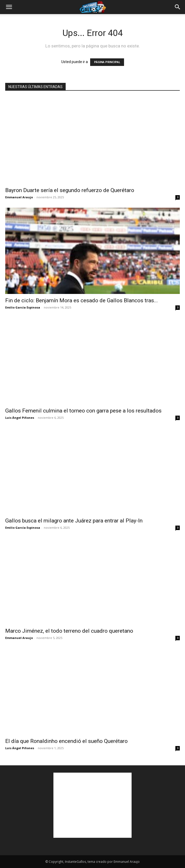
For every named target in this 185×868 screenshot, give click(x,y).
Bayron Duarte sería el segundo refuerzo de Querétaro (70, 190)
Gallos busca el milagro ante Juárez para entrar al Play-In (74, 521)
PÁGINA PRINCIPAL (107, 62)
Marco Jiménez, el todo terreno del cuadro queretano (69, 631)
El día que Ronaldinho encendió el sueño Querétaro (66, 741)
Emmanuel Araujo (19, 197)
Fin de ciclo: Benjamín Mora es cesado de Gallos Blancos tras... (82, 300)
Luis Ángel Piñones (20, 418)
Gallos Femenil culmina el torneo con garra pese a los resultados (83, 411)
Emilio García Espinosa (23, 307)
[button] (9, 7)
